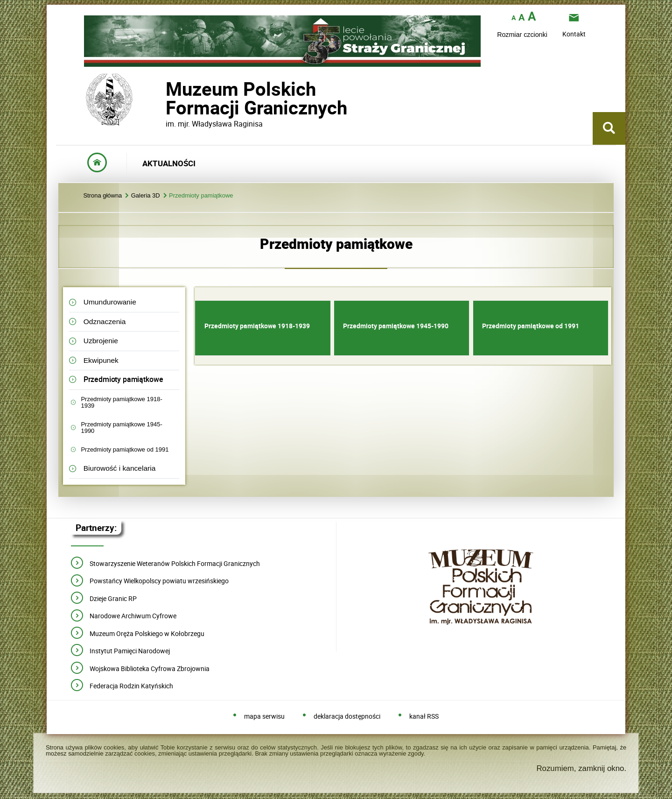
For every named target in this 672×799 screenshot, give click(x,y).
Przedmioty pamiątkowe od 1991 (125, 449)
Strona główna (102, 196)
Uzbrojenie (101, 341)
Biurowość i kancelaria (120, 468)
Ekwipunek (101, 360)
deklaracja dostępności (347, 717)
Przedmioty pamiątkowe (201, 196)
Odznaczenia (105, 322)
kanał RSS (424, 717)
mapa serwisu (264, 717)
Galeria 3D (146, 196)
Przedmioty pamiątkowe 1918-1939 (121, 402)
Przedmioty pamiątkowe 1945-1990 (121, 428)
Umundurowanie (110, 302)
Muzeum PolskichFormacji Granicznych (166, 98)
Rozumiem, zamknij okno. (581, 768)
